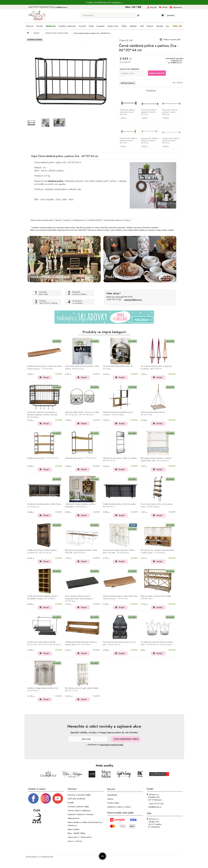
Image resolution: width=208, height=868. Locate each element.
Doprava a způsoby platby (79, 795)
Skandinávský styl (79, 220)
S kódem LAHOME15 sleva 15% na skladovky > (104, 3)
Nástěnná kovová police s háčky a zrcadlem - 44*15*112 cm (120, 459)
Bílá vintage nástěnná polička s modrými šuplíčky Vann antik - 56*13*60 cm (156, 459)
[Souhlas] (86, 745)
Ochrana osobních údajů (78, 807)
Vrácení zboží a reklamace (79, 810)
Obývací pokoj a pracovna (113, 220)
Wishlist (165, 7)
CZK (134, 7)
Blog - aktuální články (76, 833)
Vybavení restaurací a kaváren (81, 814)
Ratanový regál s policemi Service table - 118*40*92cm (156, 597)
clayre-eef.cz (73, 837)
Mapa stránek (73, 829)
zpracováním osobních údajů (111, 745)
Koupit (46, 377)
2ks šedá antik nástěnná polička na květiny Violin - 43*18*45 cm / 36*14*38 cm (157, 643)
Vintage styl (67, 220)
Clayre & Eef (126, 40)
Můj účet (153, 7)
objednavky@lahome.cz (133, 300)
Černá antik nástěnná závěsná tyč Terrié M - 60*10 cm (149, 112)
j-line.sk (79, 841)
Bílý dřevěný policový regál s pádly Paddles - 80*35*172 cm (82, 689)
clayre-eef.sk (86, 837)
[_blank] (58, 798)
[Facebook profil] (33, 798)
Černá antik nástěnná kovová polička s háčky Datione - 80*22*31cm (82, 367)
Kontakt (71, 803)
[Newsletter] (88, 739)
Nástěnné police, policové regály (42, 220)
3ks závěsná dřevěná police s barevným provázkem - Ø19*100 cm (156, 367)
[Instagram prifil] (46, 798)
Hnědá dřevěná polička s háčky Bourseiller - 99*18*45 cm (120, 505)
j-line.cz (71, 841)
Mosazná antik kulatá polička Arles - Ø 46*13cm (118, 367)
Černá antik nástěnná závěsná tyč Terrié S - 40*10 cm (127, 112)
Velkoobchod (73, 818)
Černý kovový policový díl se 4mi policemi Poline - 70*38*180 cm (157, 505)
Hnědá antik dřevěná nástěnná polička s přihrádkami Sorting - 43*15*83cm (43, 597)
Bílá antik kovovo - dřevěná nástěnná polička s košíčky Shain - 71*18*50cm (157, 552)
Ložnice (127, 220)
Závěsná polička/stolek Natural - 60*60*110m (153, 414)
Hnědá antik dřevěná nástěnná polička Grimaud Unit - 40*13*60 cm (42, 552)
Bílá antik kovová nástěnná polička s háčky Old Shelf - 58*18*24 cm (81, 552)
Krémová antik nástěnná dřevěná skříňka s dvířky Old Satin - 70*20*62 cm (119, 552)
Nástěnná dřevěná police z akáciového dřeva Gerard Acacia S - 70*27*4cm (120, 597)
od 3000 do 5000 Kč (95, 220)
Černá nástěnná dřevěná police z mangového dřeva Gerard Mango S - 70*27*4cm (79, 599)
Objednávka (177, 7)
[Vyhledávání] (108, 15)
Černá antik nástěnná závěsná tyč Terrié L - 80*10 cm (170, 112)
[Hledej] (138, 15)
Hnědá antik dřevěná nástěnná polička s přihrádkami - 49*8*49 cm (80, 505)
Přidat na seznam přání (172, 40)
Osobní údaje (113, 803)
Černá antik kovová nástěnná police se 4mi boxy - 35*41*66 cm (119, 643)
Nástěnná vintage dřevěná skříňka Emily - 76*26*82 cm (43, 689)
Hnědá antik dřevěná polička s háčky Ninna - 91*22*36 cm (44, 505)
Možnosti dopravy (128, 83)
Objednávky (112, 795)
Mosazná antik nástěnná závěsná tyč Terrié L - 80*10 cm (171, 141)
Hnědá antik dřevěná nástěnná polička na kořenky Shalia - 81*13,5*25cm (81, 643)
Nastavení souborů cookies (119, 807)
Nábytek (58, 220)
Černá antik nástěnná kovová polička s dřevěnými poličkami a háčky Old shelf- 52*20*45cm (42, 415)
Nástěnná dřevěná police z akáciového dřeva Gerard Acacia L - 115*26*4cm (45, 367)
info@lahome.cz (61, 7)
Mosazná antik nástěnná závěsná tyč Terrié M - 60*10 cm (149, 141)
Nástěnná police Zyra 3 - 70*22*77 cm (43, 458)
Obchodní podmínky (76, 799)
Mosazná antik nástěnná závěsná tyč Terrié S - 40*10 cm (128, 141)
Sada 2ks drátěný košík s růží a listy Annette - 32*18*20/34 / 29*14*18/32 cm (82, 414)
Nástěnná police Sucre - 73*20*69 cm (81, 458)
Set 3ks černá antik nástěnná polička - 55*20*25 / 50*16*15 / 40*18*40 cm (44, 643)
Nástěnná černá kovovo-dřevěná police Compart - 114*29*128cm (118, 414)
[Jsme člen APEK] (37, 816)
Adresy (110, 799)
